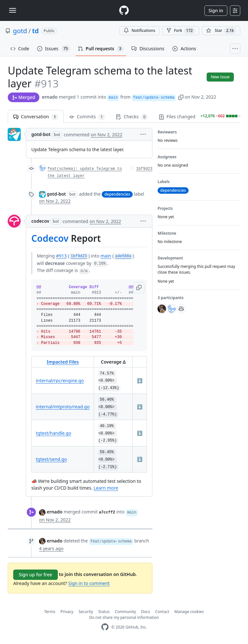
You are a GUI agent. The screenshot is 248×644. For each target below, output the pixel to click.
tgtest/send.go (51, 459)
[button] (181, 97)
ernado (50, 97)
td (35, 31)
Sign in (216, 10)
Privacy (67, 612)
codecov (40, 221)
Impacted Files (63, 362)
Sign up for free (36, 575)
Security (86, 612)
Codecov (50, 238)
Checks (132, 117)
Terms (50, 612)
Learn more (106, 488)
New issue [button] (220, 77)
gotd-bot (41, 134)
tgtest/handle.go (54, 433)
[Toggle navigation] (13, 10)
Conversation (36, 117)
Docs (146, 612)
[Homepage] (124, 10)
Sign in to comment (89, 583)
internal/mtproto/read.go (63, 407)
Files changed (183, 117)
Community (125, 612)
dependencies (117, 194)
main (106, 256)
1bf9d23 (144, 169)
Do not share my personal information (124, 617)
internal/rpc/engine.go (60, 381)
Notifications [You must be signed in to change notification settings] (139, 30)
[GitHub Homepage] (105, 627)
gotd (20, 31)
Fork (181, 31)
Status (104, 612)
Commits (87, 117)
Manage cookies (189, 612)
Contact (162, 612)
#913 (61, 256)
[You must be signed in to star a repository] (221, 31)
